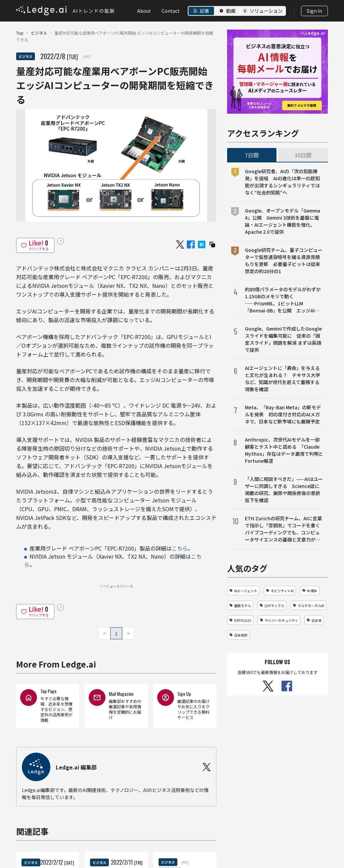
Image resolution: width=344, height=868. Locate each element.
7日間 (252, 155)
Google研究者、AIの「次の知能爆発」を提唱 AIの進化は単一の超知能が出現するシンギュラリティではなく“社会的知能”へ (282, 182)
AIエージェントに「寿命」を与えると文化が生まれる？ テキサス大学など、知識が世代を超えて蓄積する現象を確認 (283, 379)
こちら (180, 548)
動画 (231, 11)
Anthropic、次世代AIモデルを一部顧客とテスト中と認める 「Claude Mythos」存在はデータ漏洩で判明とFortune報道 (284, 450)
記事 (205, 11)
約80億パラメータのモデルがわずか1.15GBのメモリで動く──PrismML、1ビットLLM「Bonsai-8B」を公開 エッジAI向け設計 (283, 300)
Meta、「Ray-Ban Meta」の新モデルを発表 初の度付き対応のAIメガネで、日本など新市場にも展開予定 (283, 414)
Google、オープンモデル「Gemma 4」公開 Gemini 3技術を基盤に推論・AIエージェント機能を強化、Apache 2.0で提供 (283, 221)
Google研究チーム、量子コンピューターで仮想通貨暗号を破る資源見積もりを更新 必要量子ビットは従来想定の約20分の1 (284, 260)
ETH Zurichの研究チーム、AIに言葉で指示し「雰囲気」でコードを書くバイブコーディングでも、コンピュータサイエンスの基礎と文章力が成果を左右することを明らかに (283, 529)
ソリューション (266, 11)
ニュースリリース (120, 586)
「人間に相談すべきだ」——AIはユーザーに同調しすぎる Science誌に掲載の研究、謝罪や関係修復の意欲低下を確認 (284, 489)
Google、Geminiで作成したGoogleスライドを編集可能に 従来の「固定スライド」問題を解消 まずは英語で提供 (283, 339)
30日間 (303, 155)
